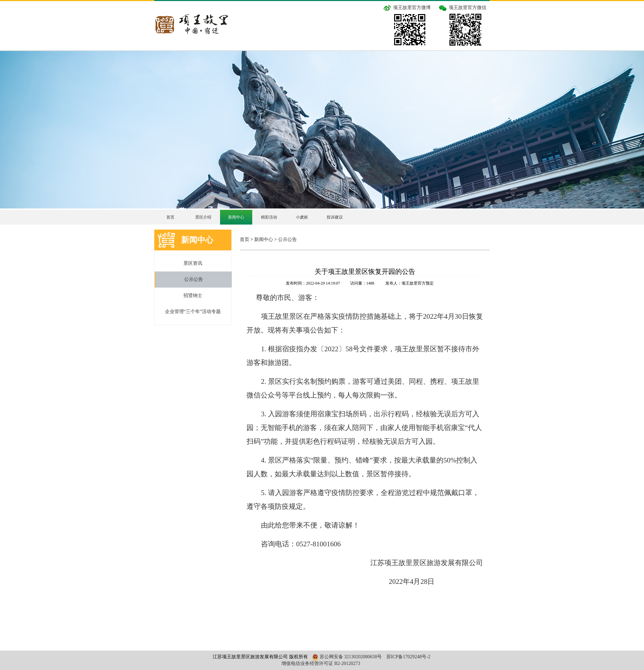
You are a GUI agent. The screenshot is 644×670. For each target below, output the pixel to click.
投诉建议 (335, 217)
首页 (170, 217)
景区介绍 (203, 217)
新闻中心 (236, 217)
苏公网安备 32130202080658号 (346, 657)
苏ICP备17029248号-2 (408, 657)
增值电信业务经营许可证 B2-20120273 (321, 663)
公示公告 (194, 279)
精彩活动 (269, 217)
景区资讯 (193, 263)
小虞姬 (302, 217)
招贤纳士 (193, 295)
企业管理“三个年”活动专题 (193, 312)
